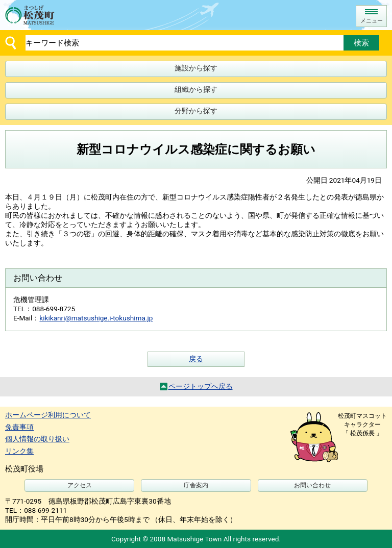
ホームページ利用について (48, 415)
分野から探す (196, 111)
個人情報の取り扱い (37, 439)
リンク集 (19, 451)
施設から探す (196, 68)
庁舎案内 (196, 485)
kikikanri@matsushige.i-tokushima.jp (96, 318)
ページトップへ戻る (201, 386)
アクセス (80, 485)
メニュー (372, 21)
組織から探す (196, 89)
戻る (196, 359)
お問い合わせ (312, 485)
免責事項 (19, 427)
